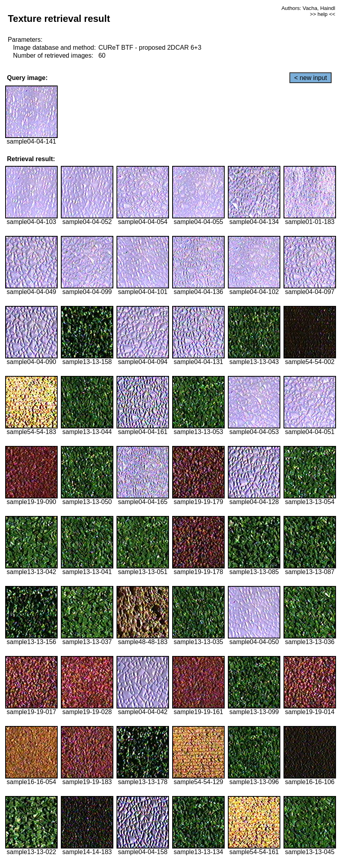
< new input (311, 78)
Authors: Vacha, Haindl (308, 8)
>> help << (322, 14)
